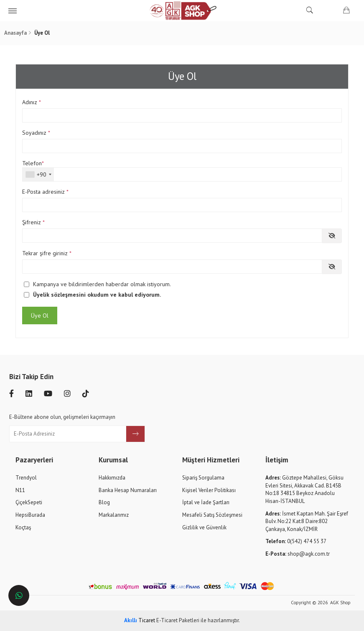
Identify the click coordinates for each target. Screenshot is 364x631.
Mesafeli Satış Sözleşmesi (212, 515)
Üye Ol (40, 315)
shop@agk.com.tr (298, 554)
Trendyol (26, 478)
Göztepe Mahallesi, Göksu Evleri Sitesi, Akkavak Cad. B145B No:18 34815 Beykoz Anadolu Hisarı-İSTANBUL (304, 489)
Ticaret (140, 620)
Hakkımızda (112, 478)
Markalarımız (114, 515)
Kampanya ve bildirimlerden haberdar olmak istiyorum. (102, 284)
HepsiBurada (30, 515)
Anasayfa (15, 33)
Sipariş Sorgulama (203, 478)
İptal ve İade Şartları (206, 502)
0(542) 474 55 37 (296, 541)
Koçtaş (23, 527)
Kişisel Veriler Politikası (209, 490)
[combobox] (38, 174)
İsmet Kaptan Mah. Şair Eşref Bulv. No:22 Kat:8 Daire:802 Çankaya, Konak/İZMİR (307, 521)
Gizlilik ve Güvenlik (204, 527)
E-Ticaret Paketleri (178, 620)
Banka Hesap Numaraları (128, 490)
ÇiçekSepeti (29, 502)
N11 (20, 490)
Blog (104, 502)
